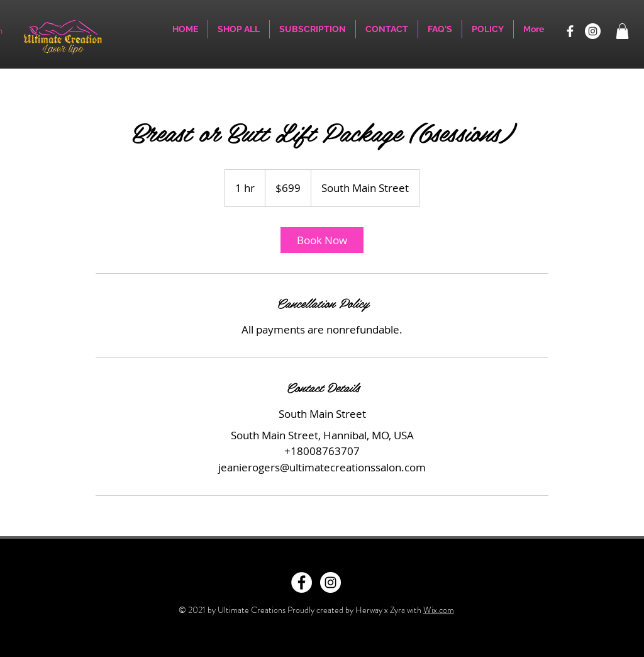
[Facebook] (570, 31)
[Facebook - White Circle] (302, 582)
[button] (622, 31)
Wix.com (439, 610)
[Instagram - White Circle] (330, 582)
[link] (322, 240)
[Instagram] (593, 31)
